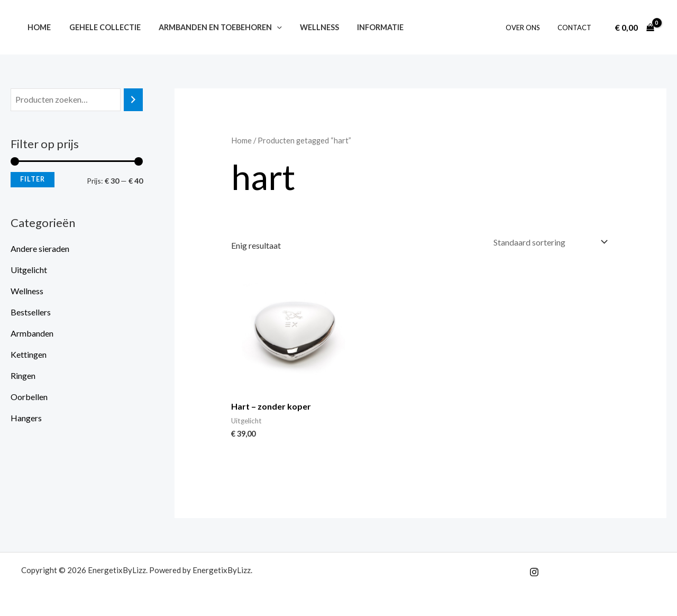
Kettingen (29, 354)
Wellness (309, 27)
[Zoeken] (133, 100)
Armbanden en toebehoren (213, 27)
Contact (576, 28)
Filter (33, 179)
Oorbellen (29, 397)
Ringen (23, 375)
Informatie (367, 27)
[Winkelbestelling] (550, 242)
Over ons (528, 28)
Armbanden (32, 333)
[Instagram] (534, 572)
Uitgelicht (29, 270)
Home (38, 27)
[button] (269, 27)
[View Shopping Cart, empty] (634, 28)
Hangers (26, 418)
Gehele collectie (100, 27)
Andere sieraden (40, 248)
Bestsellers (31, 312)
